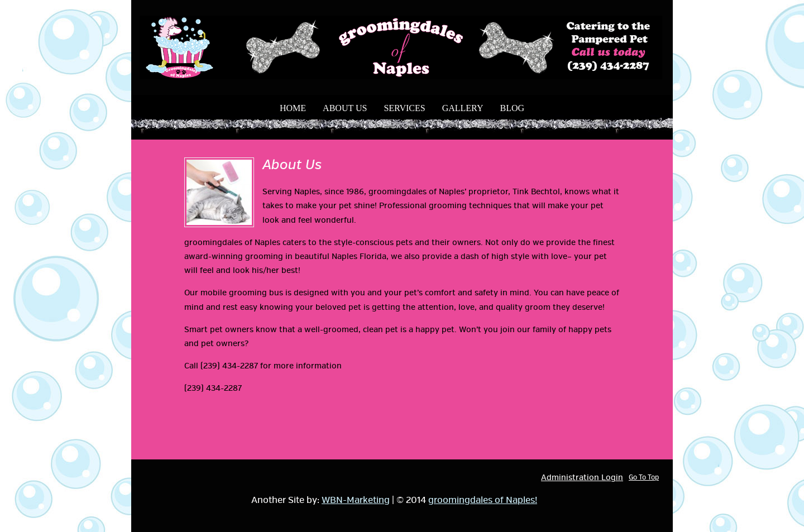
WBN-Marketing (356, 500)
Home (293, 108)
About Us (345, 108)
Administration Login (582, 478)
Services (404, 108)
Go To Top (644, 478)
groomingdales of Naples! (483, 500)
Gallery (463, 108)
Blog (512, 108)
